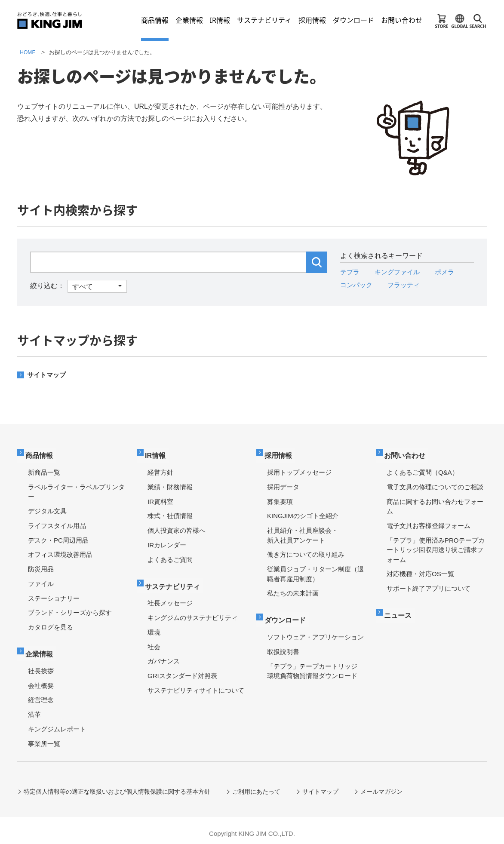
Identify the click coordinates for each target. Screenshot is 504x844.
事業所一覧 (44, 737)
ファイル (41, 581)
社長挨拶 (41, 664)
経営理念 (41, 694)
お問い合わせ (408, 453)
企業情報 (42, 649)
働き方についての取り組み (306, 551)
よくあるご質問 (170, 556)
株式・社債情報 (170, 513)
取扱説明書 (283, 645)
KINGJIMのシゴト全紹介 (303, 513)
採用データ (283, 484)
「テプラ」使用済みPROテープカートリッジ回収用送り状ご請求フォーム (436, 546)
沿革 (34, 708)
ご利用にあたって (257, 786)
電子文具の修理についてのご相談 (435, 484)
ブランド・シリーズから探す (70, 609)
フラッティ (407, 285)
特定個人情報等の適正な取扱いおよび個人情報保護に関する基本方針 (117, 786)
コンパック (357, 285)
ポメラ (449, 272)
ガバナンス (164, 655)
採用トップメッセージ (299, 469)
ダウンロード (288, 615)
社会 (154, 640)
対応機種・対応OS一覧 (420, 571)
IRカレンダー (167, 542)
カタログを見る (51, 624)
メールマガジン (383, 786)
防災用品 (41, 566)
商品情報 (42, 453)
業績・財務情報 (170, 484)
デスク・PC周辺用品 (58, 537)
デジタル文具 (47, 508)
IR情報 (158, 453)
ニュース (400, 610)
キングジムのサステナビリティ (193, 612)
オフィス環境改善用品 (60, 551)
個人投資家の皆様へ (177, 527)
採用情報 (281, 453)
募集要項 (280, 498)
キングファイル (400, 272)
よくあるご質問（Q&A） (423, 469)
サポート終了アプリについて (429, 585)
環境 (154, 626)
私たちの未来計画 (293, 590)
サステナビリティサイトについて (196, 684)
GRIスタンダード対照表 (182, 670)
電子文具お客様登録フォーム (429, 523)
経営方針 (160, 469)
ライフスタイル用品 (57, 523)
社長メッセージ (170, 597)
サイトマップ (48, 375)
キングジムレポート (57, 723)
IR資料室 (160, 498)
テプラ (350, 272)
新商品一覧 (44, 469)
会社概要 (41, 679)
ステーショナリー (54, 595)
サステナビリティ (176, 581)
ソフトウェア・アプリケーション (315, 631)
